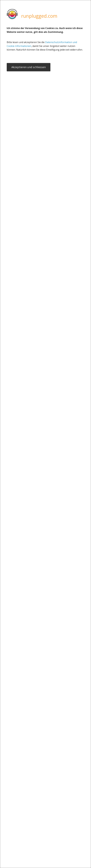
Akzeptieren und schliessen (29, 67)
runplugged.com (39, 16)
